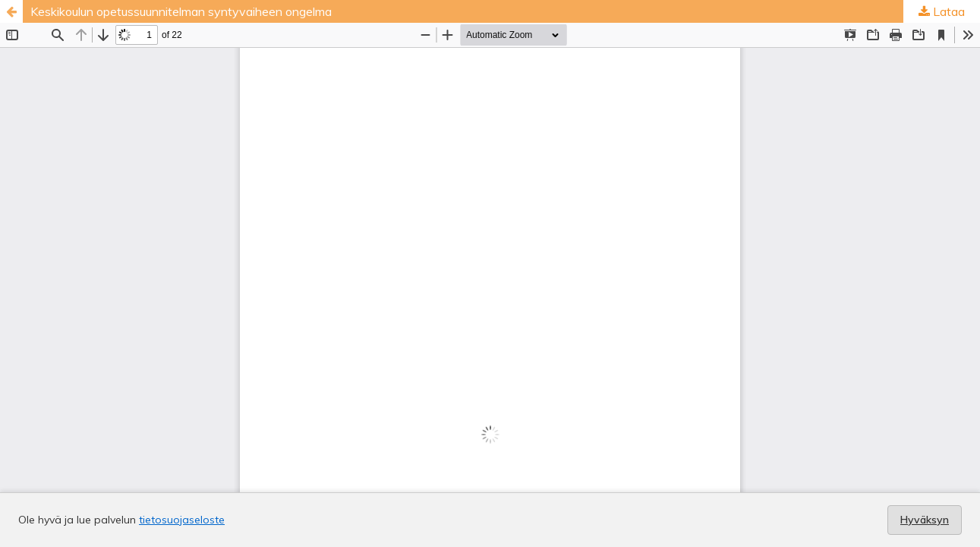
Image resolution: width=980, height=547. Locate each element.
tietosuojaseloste (182, 520)
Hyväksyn (925, 520)
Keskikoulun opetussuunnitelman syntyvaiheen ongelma (181, 11)
